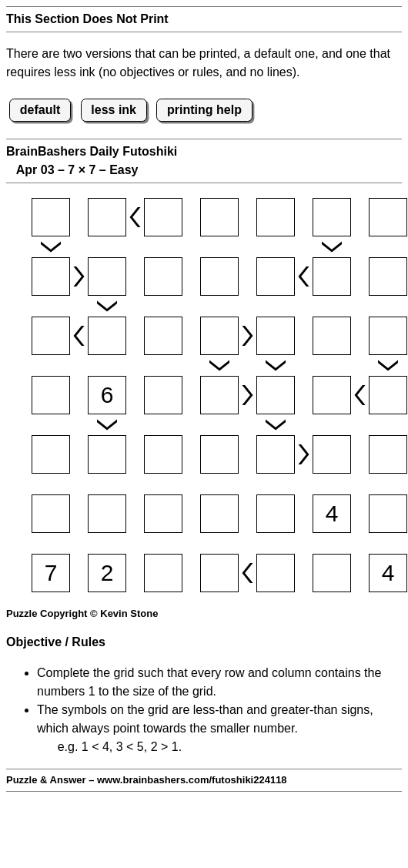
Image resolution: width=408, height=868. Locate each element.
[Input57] (388, 454)
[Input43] (163, 395)
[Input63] (163, 514)
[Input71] (51, 573)
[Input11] (51, 217)
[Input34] (219, 336)
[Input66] (332, 514)
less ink (114, 110)
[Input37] (388, 336)
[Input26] (332, 276)
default (40, 110)
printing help (204, 110)
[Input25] (276, 276)
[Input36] (332, 336)
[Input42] (107, 395)
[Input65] (276, 514)
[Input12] (107, 217)
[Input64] (219, 514)
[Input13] (163, 217)
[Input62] (107, 514)
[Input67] (388, 514)
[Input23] (163, 276)
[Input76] (332, 573)
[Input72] (107, 573)
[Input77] (388, 573)
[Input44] (219, 395)
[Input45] (276, 395)
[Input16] (332, 217)
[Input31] (51, 336)
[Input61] (51, 514)
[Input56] (332, 454)
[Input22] (107, 276)
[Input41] (51, 395)
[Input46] (332, 395)
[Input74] (219, 573)
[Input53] (163, 454)
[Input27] (388, 276)
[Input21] (51, 276)
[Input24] (219, 276)
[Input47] (388, 395)
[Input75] (276, 573)
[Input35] (276, 336)
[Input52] (107, 454)
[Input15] (276, 217)
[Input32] (107, 336)
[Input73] (163, 573)
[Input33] (163, 336)
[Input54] (219, 454)
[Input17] (388, 217)
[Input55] (276, 454)
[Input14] (219, 217)
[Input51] (51, 454)
